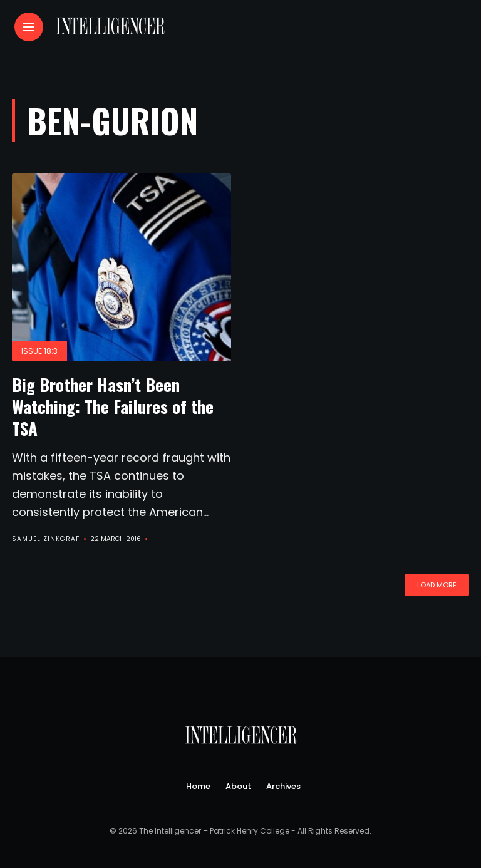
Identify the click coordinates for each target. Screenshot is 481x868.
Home (198, 786)
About (238, 786)
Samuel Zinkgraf (46, 539)
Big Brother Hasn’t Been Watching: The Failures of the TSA (113, 406)
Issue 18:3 (39, 351)
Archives (283, 786)
